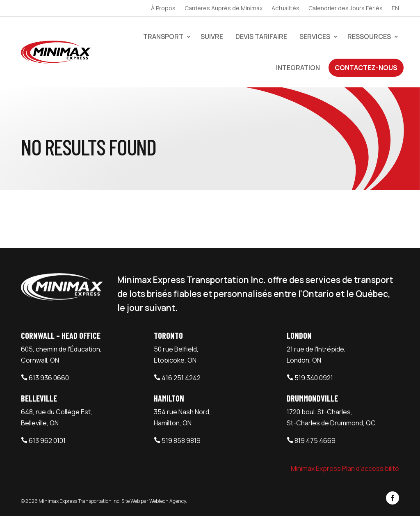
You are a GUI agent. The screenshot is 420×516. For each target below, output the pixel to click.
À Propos (163, 9)
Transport (163, 37)
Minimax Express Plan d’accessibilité (345, 468)
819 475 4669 (315, 441)
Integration (298, 68)
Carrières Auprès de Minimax (224, 9)
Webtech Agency (168, 501)
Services (315, 37)
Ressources (369, 37)
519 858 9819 (181, 441)
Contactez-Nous (366, 68)
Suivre (212, 37)
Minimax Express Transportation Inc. (80, 501)
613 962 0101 (47, 441)
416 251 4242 (181, 378)
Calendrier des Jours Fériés (346, 9)
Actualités (285, 9)
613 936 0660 (49, 378)
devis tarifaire (261, 37)
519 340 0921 (314, 378)
